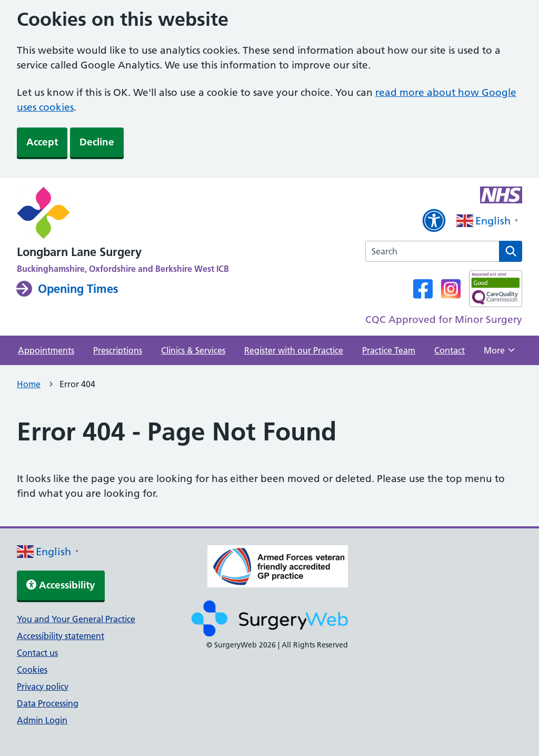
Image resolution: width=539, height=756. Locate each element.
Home (29, 384)
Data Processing (48, 703)
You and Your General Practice (76, 619)
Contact (450, 350)
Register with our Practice (294, 350)
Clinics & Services (193, 350)
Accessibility (61, 585)
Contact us (37, 653)
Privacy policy (43, 686)
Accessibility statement (61, 636)
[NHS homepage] (123, 214)
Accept (42, 142)
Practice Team (389, 350)
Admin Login (42, 720)
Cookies (32, 670)
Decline (97, 142)
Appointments (46, 350)
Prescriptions (118, 350)
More (499, 354)
